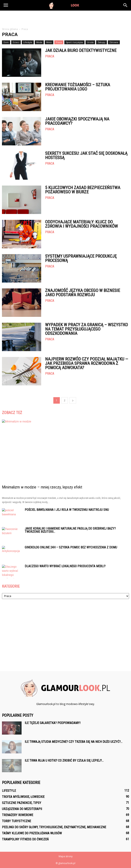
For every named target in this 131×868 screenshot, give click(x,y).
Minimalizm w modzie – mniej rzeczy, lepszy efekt (42, 487)
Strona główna (10, 29)
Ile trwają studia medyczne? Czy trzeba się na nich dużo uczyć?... (74, 742)
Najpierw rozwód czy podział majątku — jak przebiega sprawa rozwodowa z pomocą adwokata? (87, 363)
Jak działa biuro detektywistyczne (81, 50)
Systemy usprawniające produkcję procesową (81, 258)
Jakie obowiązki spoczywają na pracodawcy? (77, 121)
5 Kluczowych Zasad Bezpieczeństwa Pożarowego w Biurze (83, 190)
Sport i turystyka (74, 42)
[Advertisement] (65, 17)
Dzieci (16, 42)
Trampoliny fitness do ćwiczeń (25, 839)
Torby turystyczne (16, 821)
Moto (49, 42)
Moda (39, 42)
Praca (59, 42)
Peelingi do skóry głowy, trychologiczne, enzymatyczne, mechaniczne (54, 827)
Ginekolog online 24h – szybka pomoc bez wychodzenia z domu (71, 547)
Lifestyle (28, 42)
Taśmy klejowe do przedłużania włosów (32, 833)
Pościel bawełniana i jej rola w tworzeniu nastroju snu (67, 510)
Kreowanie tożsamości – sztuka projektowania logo (78, 87)
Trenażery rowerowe (18, 815)
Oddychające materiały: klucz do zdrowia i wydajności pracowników (81, 224)
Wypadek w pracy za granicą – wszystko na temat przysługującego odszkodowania (86, 329)
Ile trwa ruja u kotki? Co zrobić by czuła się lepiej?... (64, 761)
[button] (126, 5)
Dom (6, 42)
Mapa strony (66, 856)
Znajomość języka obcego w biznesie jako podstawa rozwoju (83, 293)
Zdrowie (114, 42)
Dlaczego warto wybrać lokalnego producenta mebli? (65, 566)
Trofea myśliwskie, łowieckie (23, 797)
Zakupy (101, 42)
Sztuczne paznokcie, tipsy (22, 803)
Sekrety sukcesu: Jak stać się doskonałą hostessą (86, 155)
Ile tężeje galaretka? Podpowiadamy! (53, 723)
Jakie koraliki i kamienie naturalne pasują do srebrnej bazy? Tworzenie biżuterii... (70, 530)
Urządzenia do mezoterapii (22, 809)
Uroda (90, 42)
